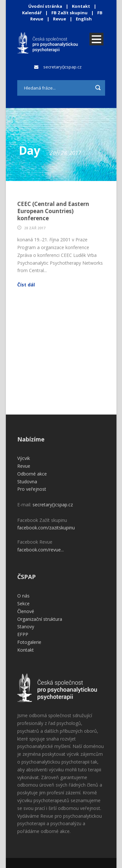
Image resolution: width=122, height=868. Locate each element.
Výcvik (24, 458)
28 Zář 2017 (35, 228)
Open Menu (96, 39)
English (84, 19)
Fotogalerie (29, 642)
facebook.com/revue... (41, 550)
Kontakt (81, 6)
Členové (26, 611)
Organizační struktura (40, 619)
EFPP (23, 634)
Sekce (23, 603)
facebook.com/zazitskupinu (46, 528)
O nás (23, 596)
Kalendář (32, 13)
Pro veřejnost (32, 489)
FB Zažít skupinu (69, 13)
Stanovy (26, 627)
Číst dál (26, 285)
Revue (60, 19)
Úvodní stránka (45, 6)
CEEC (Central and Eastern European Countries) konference (53, 211)
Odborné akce (32, 474)
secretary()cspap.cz (62, 67)
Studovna (27, 482)
